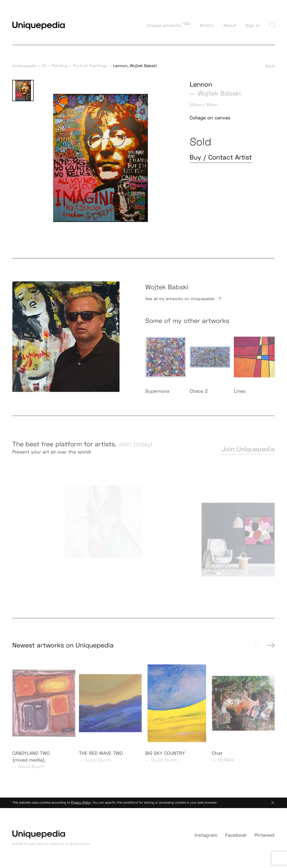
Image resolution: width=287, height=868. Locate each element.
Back (270, 66)
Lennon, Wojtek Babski (135, 66)
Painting (60, 66)
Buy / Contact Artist (221, 157)
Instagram (206, 838)
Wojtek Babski (219, 93)
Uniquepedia (24, 66)
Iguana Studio (80, 846)
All (44, 66)
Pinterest (265, 838)
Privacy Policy (81, 805)
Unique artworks (169, 25)
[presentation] (258, 647)
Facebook (236, 838)
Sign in (253, 25)
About (230, 25)
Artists (207, 25)
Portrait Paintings (90, 66)
